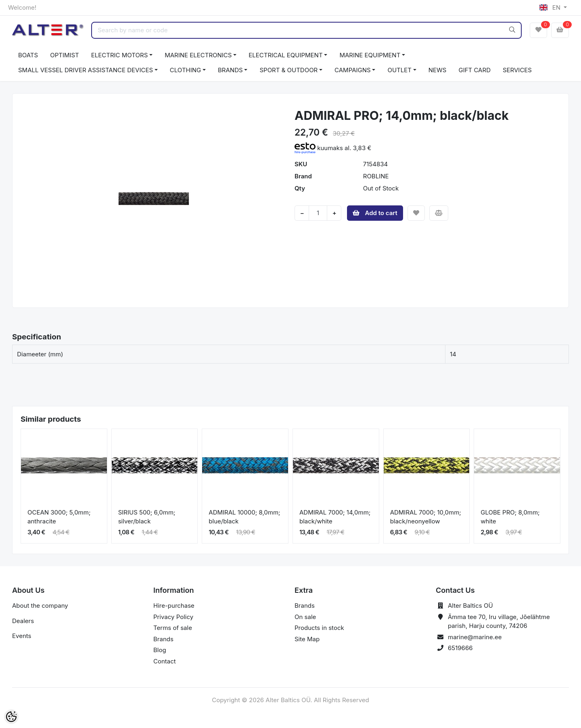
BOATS (28, 55)
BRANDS (230, 70)
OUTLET (399, 70)
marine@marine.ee (475, 637)
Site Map (307, 639)
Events (22, 636)
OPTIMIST (65, 55)
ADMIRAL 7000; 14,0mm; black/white (335, 517)
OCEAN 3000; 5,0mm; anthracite (59, 517)
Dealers (23, 621)
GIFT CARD (474, 70)
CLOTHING (185, 70)
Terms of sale (173, 628)
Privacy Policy (173, 617)
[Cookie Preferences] (11, 717)
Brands (163, 639)
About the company (40, 606)
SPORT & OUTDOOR (288, 70)
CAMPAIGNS (353, 70)
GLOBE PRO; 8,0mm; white (510, 517)
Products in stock (319, 628)
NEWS (438, 70)
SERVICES (517, 70)
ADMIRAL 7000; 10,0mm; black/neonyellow (426, 517)
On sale (305, 617)
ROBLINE (376, 176)
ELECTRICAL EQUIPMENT (285, 55)
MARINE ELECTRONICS (198, 55)
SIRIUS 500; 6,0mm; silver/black (147, 517)
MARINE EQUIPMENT (370, 55)
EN (551, 7)
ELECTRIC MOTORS (120, 55)
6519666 (460, 648)
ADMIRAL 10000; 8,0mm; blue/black (244, 517)
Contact (165, 661)
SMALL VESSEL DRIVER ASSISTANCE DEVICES (86, 70)
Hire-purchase (174, 606)
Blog (160, 650)
